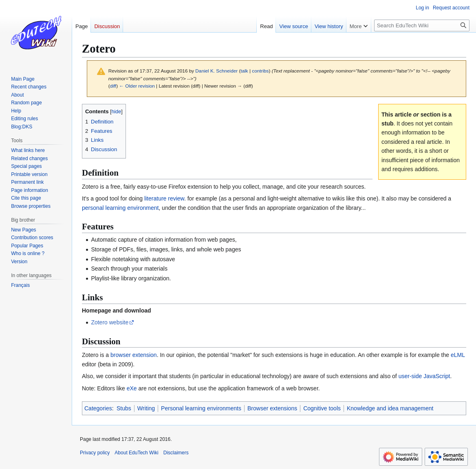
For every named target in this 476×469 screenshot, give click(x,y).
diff (113, 86)
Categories (98, 408)
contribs (260, 71)
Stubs (124, 408)
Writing (146, 408)
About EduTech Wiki (136, 453)
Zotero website (110, 322)
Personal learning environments (201, 408)
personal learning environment (120, 208)
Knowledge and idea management (390, 408)
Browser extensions (272, 408)
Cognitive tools (322, 408)
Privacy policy (95, 453)
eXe (132, 388)
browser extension (134, 355)
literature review (164, 198)
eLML (458, 355)
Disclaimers (176, 453)
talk (244, 71)
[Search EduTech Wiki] (422, 25)
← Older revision (137, 86)
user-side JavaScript (424, 376)
